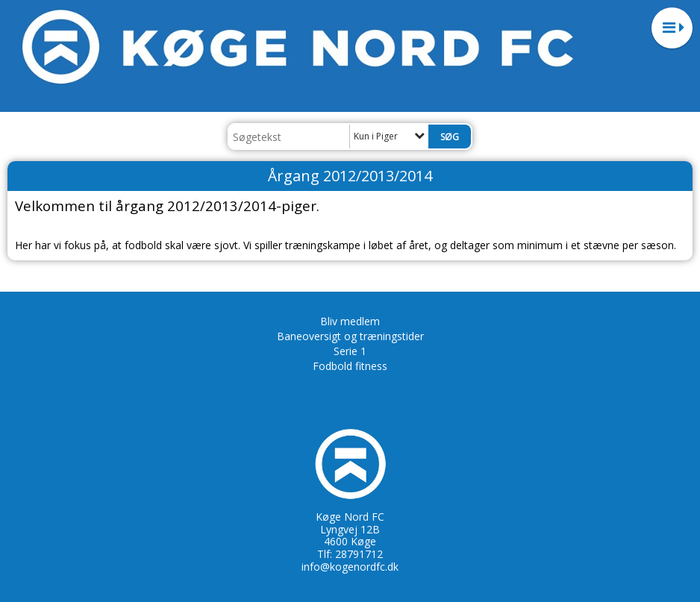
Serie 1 (350, 351)
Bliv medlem (350, 321)
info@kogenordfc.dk (350, 567)
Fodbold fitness (350, 366)
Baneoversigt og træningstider (350, 336)
